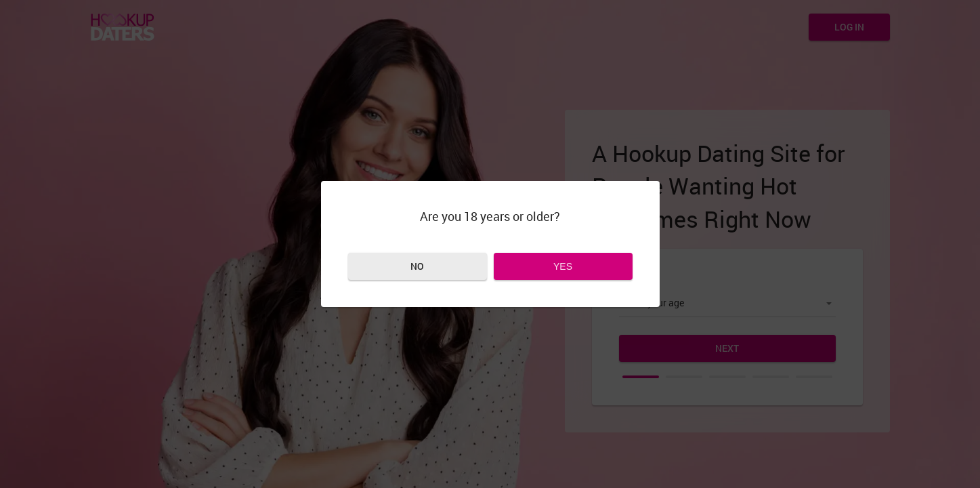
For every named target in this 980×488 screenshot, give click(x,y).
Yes (563, 266)
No (417, 266)
